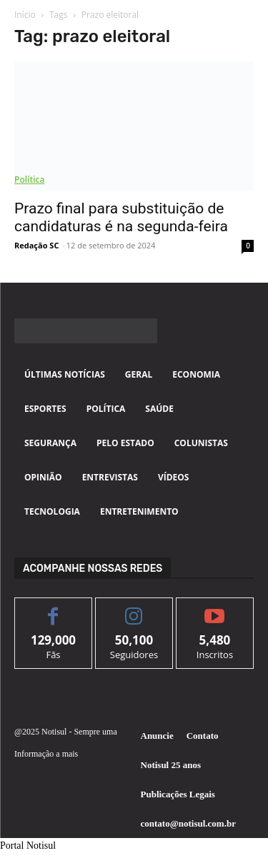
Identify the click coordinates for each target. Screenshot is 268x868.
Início (25, 15)
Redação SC (36, 245)
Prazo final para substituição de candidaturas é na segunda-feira (121, 217)
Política (29, 180)
